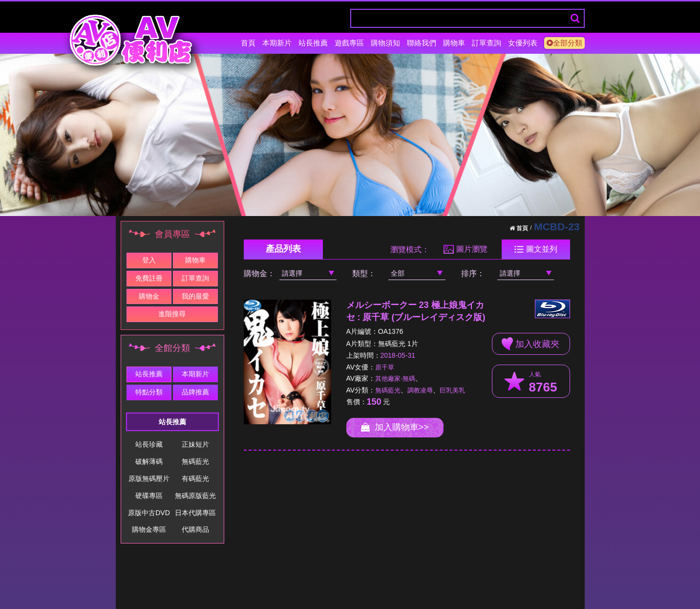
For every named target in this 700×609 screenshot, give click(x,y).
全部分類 (564, 43)
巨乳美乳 (452, 390)
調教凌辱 (420, 390)
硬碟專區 (149, 496)
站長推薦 (313, 43)
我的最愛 (195, 296)
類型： (364, 273)
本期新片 (277, 43)
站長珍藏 (149, 444)
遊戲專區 (349, 43)
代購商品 (195, 529)
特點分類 (149, 392)
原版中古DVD (149, 513)
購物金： (259, 273)
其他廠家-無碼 (395, 379)
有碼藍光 (195, 478)
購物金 (149, 296)
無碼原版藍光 (195, 496)
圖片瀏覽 (465, 249)
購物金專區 (149, 529)
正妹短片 (195, 444)
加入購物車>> (395, 427)
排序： (473, 273)
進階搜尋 (172, 314)
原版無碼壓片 (149, 478)
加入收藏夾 (530, 344)
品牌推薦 (195, 392)
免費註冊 (149, 278)
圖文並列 (536, 249)
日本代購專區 (195, 513)
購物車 (454, 43)
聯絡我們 (422, 43)
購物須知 (385, 43)
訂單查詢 (487, 43)
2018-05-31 (398, 355)
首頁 (248, 43)
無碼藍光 (195, 461)
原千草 (385, 367)
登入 (149, 260)
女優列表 (523, 43)
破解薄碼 (149, 461)
